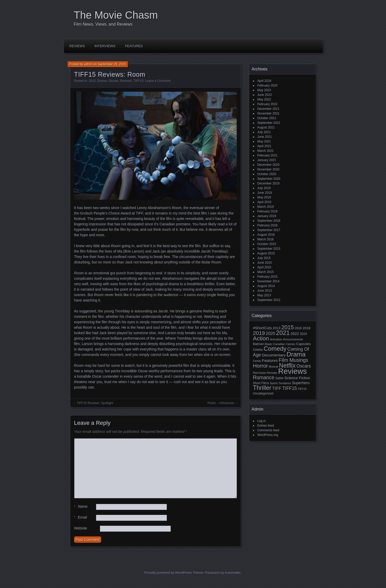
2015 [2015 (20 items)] (287, 327)
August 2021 (266, 127)
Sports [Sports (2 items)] (274, 383)
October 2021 (267, 118)
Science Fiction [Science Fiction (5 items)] (297, 378)
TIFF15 (139, 81)
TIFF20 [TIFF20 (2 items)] (302, 389)
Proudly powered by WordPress (168, 573)
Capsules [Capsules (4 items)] (303, 344)
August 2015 (266, 253)
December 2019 (268, 183)
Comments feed (268, 430)
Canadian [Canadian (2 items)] (279, 344)
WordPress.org (268, 435)
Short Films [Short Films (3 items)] (261, 383)
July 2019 (264, 188)
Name (81, 507)
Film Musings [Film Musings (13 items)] (293, 360)
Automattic (233, 573)
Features (134, 46)
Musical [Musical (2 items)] (273, 367)
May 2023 (264, 90)
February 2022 (268, 104)
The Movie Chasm (116, 15)
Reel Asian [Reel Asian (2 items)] (260, 373)
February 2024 (268, 85)
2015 (92, 81)
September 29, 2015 (112, 64)
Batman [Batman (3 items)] (258, 344)
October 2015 (267, 244)
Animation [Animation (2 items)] (276, 339)
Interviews (105, 46)
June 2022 (265, 95)
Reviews (77, 46)
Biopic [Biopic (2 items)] (268, 344)
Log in (262, 421)
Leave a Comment (158, 81)
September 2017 (269, 230)
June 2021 (265, 137)
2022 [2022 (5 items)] (295, 334)
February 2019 (268, 211)
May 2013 (264, 295)
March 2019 (266, 207)
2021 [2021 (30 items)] (283, 333)
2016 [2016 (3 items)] (298, 328)
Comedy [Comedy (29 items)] (275, 349)
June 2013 (265, 291)
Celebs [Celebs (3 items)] (258, 350)
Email (81, 517)
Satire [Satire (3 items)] (279, 378)
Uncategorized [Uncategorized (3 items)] (263, 393)
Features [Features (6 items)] (270, 360)
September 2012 (269, 300)
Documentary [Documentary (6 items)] (274, 355)
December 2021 (268, 109)
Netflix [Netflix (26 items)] (287, 365)
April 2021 (264, 146)
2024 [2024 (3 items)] (303, 334)
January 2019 (267, 216)
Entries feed (266, 426)
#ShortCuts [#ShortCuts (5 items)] (262, 328)
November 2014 (268, 281)
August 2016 (266, 235)
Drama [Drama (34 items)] (296, 354)
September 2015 (269, 249)
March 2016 (266, 239)
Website (81, 528)
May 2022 (264, 99)
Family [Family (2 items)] (257, 361)
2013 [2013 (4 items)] (277, 328)
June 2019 (265, 193)
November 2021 (268, 113)
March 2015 (266, 272)
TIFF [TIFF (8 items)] (277, 388)
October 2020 (267, 174)
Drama (102, 81)
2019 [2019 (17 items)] (259, 333)
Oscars (113, 81)
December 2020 (268, 165)
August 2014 (266, 286)
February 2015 (268, 277)
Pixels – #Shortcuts (221, 403)
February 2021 (268, 155)
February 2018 (268, 225)
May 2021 (264, 141)
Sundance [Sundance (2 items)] (285, 383)
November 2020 (268, 169)
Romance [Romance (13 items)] (264, 377)
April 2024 (264, 81)
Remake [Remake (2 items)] (272, 373)
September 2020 (269, 179)
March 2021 (266, 151)
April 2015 (264, 267)
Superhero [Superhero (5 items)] (301, 383)
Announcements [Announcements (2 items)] (293, 339)
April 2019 (264, 202)
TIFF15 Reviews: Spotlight (95, 403)
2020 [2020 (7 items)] (270, 333)
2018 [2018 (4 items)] (306, 328)
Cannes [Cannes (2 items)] (290, 344)
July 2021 (264, 132)
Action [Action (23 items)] (261, 338)
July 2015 (264, 258)
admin (88, 64)
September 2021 (269, 123)
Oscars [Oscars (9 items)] (304, 366)
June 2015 (265, 263)
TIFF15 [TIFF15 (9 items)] (290, 388)
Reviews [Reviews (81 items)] (293, 371)
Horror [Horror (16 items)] (261, 366)
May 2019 (264, 197)
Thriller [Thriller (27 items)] (262, 388)
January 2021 (267, 160)
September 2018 (269, 221)
